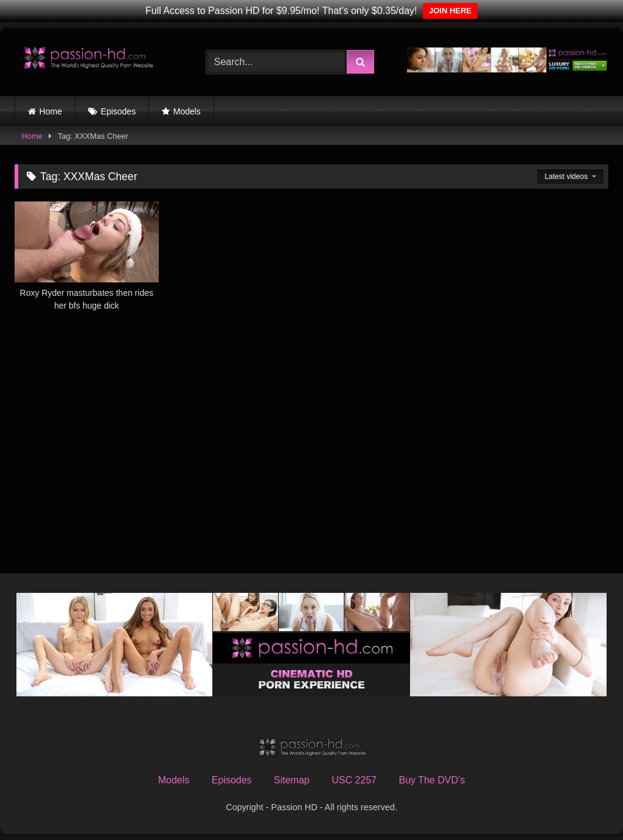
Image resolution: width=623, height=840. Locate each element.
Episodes (119, 111)
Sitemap (292, 780)
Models (187, 111)
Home (51, 111)
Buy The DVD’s (432, 780)
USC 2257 (354, 780)
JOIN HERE (450, 11)
